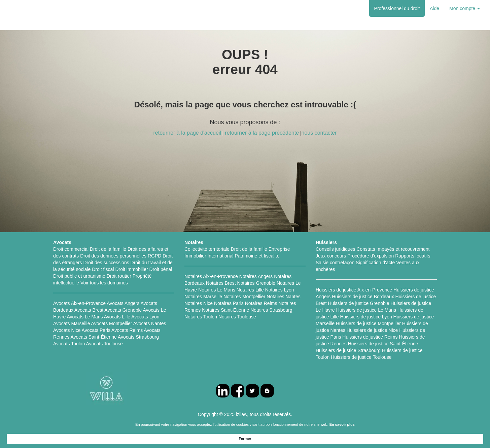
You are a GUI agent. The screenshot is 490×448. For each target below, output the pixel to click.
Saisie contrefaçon (335, 263)
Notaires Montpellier (244, 297)
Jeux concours (331, 256)
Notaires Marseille (203, 297)
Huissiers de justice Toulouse (361, 357)
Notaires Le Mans (217, 290)
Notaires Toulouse (237, 317)
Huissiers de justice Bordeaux (363, 297)
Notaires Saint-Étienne (225, 310)
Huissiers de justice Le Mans (366, 310)
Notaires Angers (256, 276)
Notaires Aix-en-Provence (211, 276)
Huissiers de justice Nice (372, 330)
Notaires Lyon (280, 290)
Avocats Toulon (69, 344)
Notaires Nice (199, 303)
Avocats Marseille (72, 323)
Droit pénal (161, 269)
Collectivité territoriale (207, 249)
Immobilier (195, 256)
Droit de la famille (108, 249)
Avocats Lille (117, 317)
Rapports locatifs (413, 256)
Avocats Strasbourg (138, 337)
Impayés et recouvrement (403, 249)
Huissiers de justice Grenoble (359, 303)
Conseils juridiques (336, 249)
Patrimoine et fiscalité (257, 256)
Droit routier (119, 276)
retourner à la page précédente (262, 133)
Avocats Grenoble (123, 310)
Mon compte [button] (465, 8)
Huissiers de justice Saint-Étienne (383, 344)
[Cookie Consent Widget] (245, 439)
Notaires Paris (229, 303)
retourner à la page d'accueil (187, 133)
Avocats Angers (123, 303)
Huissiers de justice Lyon (366, 317)
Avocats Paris (96, 330)
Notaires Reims (261, 303)
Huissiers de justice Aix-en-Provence (354, 290)
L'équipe (167, 424)
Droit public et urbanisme (79, 276)
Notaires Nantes (283, 297)
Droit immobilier (131, 269)
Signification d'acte (375, 263)
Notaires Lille (250, 290)
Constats (366, 249)
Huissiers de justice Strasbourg (348, 350)
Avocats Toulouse (104, 344)
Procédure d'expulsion (371, 256)
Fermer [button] (383, 438)
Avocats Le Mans (85, 317)
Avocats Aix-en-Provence (79, 303)
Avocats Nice (67, 330)
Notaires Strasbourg (271, 310)
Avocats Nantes (150, 323)
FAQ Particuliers (242, 424)
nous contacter (319, 133)
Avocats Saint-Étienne (94, 337)
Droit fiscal (103, 269)
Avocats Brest (89, 310)
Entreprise (279, 249)
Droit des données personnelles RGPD (121, 256)
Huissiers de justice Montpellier (368, 323)
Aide (434, 8)
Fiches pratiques (137, 424)
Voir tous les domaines (104, 283)
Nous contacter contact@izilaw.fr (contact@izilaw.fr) (316, 424)
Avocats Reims (127, 330)
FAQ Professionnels (201, 424)
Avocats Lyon (145, 317)
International (220, 256)
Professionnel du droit (397, 8)
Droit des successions (106, 263)
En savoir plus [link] (300, 438)
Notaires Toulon (201, 317)
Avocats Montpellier (112, 323)
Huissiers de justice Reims (370, 337)
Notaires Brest (221, 283)
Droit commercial (71, 249)
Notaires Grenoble (256, 283)
